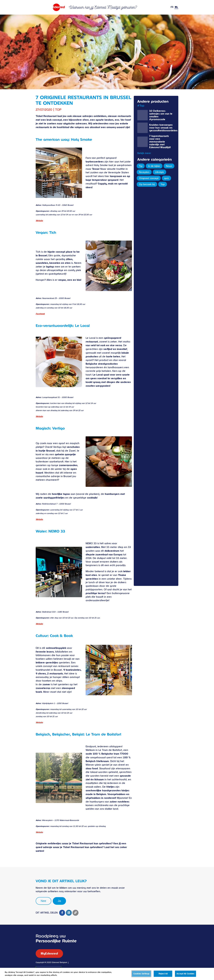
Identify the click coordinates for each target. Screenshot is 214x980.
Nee (43, 901)
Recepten (144, 172)
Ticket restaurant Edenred (51, 7)
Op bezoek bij (147, 184)
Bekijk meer (144, 153)
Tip (141, 166)
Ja (59, 901)
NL (176, 7)
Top (163, 184)
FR (172, 7)
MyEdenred (49, 953)
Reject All (163, 976)
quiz (166, 178)
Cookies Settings (141, 976)
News (169, 166)
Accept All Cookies (185, 976)
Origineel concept (149, 178)
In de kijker (154, 166)
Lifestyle (159, 172)
